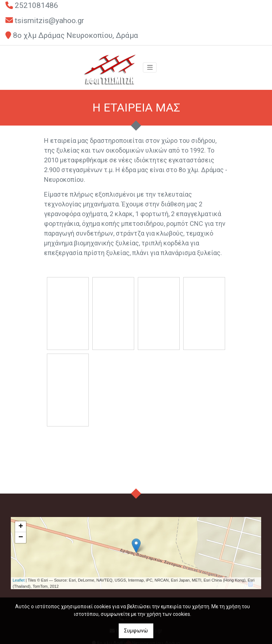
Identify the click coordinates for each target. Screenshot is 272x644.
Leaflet (19, 580)
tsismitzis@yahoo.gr (49, 21)
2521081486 (36, 5)
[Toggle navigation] (150, 67)
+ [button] (21, 527)
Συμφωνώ (136, 631)
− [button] (21, 538)
